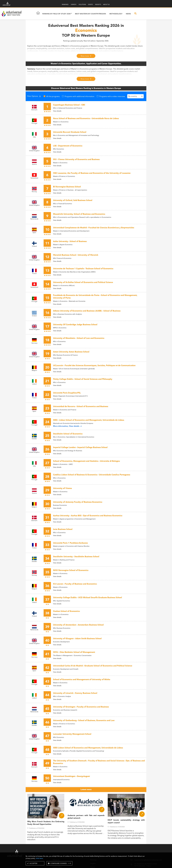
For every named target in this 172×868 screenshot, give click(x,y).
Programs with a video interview (112, 96)
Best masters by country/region (91, 14)
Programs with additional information (79, 96)
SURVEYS (74, 4)
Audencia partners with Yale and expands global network (86, 817)
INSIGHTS (98, 4)
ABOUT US (106, 4)
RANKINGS (65, 4)
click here (39, 858)
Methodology (116, 14)
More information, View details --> (68, 426)
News (128, 14)
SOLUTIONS (82, 4)
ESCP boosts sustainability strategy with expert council (126, 821)
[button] (71, 14)
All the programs (53, 96)
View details (57, 111)
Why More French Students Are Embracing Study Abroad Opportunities (46, 823)
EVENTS (90, 4)
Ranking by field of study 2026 (56, 14)
